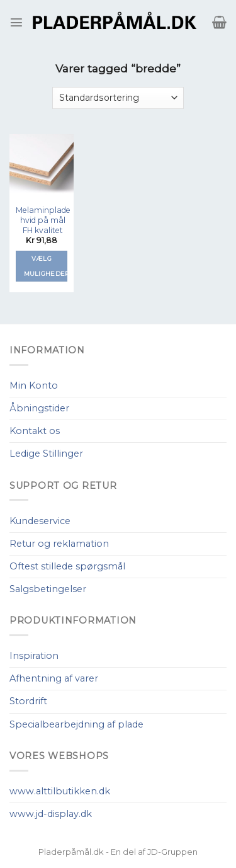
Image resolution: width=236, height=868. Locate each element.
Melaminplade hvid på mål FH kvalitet (43, 220)
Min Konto (34, 385)
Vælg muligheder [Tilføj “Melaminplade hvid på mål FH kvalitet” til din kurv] (46, 266)
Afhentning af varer (54, 678)
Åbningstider (39, 408)
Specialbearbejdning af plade (76, 724)
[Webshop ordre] (118, 98)
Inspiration (34, 656)
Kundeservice (40, 521)
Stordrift (28, 701)
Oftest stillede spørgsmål (67, 566)
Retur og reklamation (59, 544)
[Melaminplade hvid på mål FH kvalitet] (42, 166)
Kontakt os (35, 431)
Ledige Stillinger (46, 454)
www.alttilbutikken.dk (60, 791)
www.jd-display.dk (51, 814)
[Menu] (16, 22)
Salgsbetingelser (48, 589)
